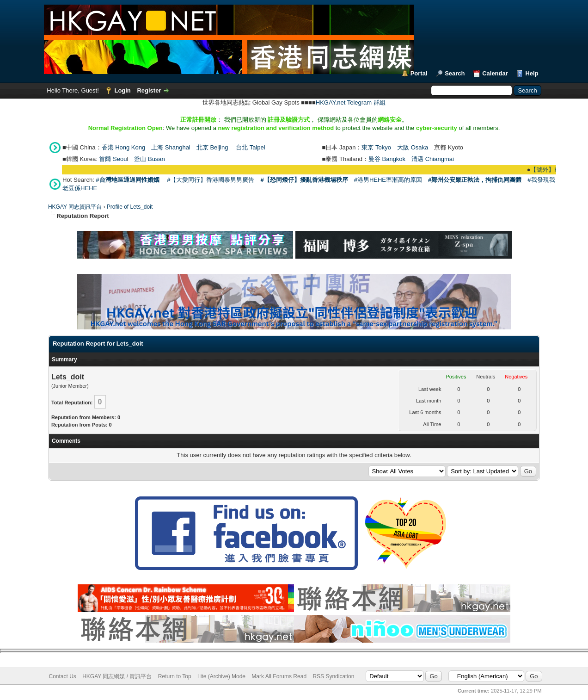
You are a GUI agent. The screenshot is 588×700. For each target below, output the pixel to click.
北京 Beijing (212, 147)
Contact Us (63, 676)
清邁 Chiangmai (433, 159)
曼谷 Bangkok (387, 159)
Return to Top (175, 676)
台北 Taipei (251, 147)
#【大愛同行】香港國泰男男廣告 (211, 180)
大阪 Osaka (413, 147)
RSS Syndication (333, 676)
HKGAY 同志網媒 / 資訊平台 (117, 676)
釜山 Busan (149, 159)
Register (149, 90)
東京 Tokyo (376, 147)
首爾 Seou (113, 159)
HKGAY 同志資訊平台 (75, 207)
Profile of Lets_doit (130, 207)
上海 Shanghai (171, 147)
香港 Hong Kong (124, 147)
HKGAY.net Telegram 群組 (351, 102)
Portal (419, 73)
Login (122, 90)
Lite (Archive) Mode (221, 676)
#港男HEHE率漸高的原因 (388, 180)
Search (455, 73)
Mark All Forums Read (279, 676)
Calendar (495, 73)
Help (532, 73)
